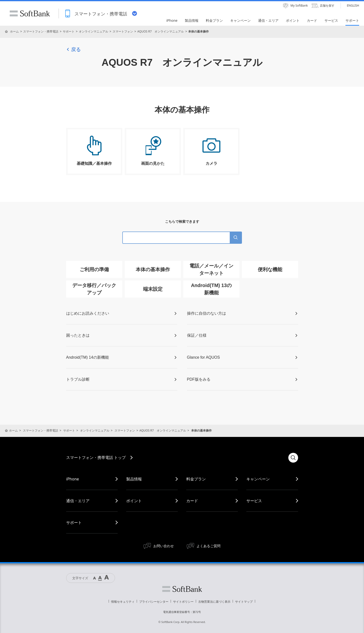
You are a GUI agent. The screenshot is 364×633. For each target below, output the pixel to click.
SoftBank (30, 13)
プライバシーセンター (154, 602)
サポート (69, 31)
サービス (254, 501)
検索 (293, 458)
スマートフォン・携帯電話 (41, 31)
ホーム (14, 31)
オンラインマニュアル (94, 31)
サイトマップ (244, 602)
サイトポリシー (183, 602)
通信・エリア (78, 501)
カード (192, 501)
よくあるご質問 (208, 546)
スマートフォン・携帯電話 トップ (96, 457)
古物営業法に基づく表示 (214, 602)
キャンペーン (258, 479)
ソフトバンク (182, 589)
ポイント (134, 501)
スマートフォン (123, 31)
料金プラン (196, 479)
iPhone (73, 479)
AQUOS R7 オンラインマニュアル (161, 31)
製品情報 (134, 479)
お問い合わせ (164, 546)
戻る (73, 49)
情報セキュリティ (123, 602)
